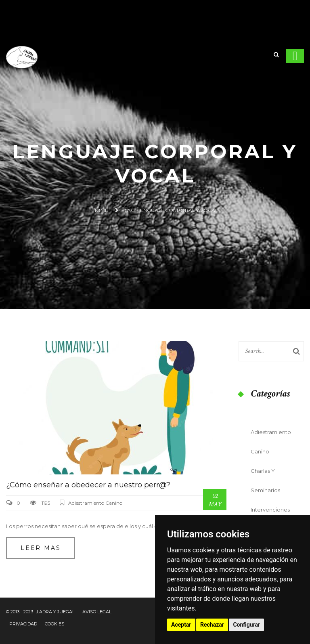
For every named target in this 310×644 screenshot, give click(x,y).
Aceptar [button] (181, 625)
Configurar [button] (246, 625)
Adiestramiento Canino (95, 503)
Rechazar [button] (212, 625)
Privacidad (23, 624)
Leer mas (41, 548)
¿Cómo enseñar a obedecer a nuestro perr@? (88, 485)
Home (100, 210)
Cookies (54, 624)
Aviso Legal (97, 612)
